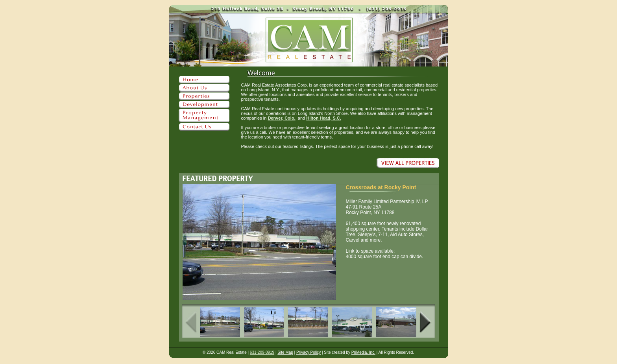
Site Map (285, 352)
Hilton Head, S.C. (324, 118)
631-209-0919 (262, 352)
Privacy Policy (308, 352)
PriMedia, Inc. (363, 352)
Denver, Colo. (281, 118)
